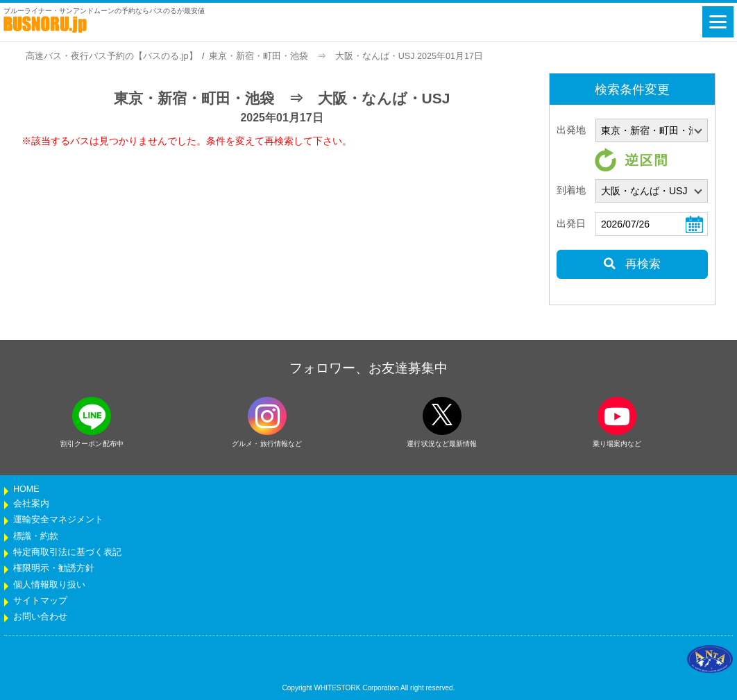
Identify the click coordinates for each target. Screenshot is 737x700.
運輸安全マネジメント (58, 520)
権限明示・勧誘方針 (54, 568)
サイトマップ (40, 601)
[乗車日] (652, 224)
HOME (26, 489)
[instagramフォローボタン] (267, 416)
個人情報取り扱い (49, 585)
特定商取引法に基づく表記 (67, 552)
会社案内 (31, 504)
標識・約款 (36, 536)
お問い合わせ (40, 617)
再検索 (632, 264)
